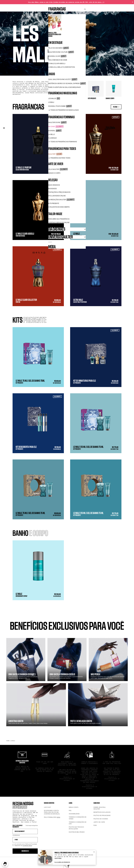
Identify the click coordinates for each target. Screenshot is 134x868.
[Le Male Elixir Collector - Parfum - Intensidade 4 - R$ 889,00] (38, 276)
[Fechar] (133, 2)
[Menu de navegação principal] (4, 128)
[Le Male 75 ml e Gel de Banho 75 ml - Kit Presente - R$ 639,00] (38, 489)
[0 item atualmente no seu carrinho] (44, 253)
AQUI (58, 817)
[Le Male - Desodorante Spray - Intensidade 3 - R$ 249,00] (38, 570)
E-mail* (16, 840)
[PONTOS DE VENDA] (36, 253)
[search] (39, 253)
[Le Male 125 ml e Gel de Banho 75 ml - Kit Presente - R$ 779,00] (96, 489)
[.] (42, 253)
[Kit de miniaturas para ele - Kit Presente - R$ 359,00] (96, 357)
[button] (5, 864)
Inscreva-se (25, 851)
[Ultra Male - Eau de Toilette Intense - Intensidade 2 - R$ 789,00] (96, 276)
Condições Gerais (27, 846)
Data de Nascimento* (20, 831)
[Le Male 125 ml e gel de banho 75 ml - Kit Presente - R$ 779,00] (96, 423)
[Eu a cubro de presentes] (62, 862)
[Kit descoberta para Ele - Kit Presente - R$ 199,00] (38, 423)
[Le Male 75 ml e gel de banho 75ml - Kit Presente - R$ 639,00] (38, 357)
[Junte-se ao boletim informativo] (34, 253)
